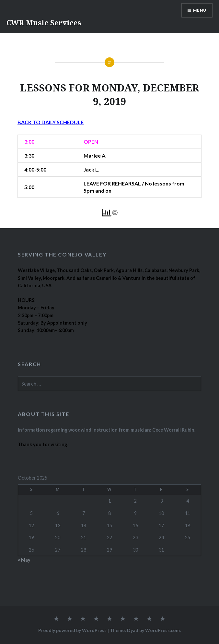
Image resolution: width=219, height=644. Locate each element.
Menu (200, 10)
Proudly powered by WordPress (72, 630)
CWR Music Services (44, 22)
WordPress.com (162, 630)
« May (24, 560)
